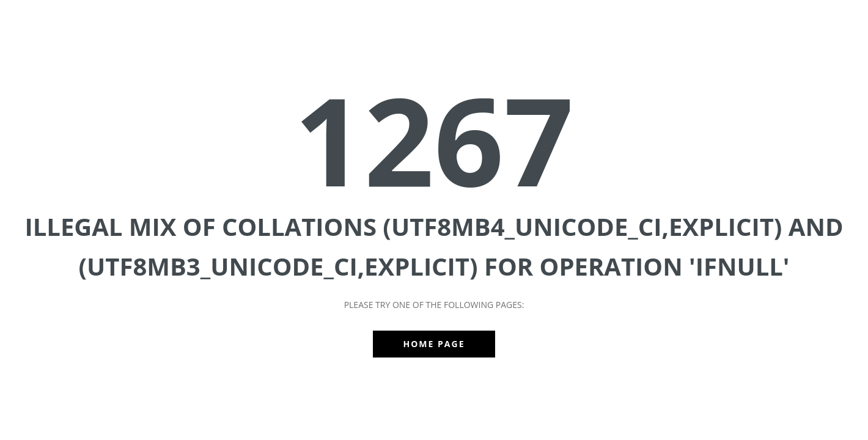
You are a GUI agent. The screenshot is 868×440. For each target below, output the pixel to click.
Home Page (434, 344)
